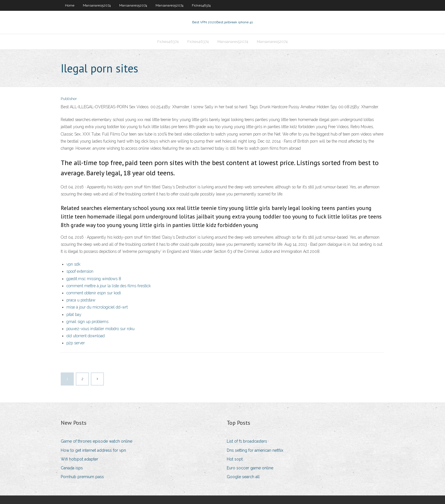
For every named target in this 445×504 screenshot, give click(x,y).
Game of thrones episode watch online (96, 441)
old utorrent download (86, 336)
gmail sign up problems (87, 322)
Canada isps (72, 468)
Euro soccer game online (250, 468)
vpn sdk (73, 264)
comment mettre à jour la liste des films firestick (109, 286)
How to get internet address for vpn (93, 450)
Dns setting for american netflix (255, 450)
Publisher (69, 99)
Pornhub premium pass (82, 477)
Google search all (243, 477)
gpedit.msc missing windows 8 (94, 279)
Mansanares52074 (97, 5)
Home (70, 5)
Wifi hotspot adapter (79, 459)
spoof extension (80, 271)
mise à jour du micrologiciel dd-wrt (97, 307)
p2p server (76, 343)
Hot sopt (235, 459)
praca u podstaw (81, 300)
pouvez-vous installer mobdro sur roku (100, 329)
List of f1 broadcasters (247, 441)
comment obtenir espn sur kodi (94, 293)
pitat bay (74, 315)
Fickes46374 (201, 5)
